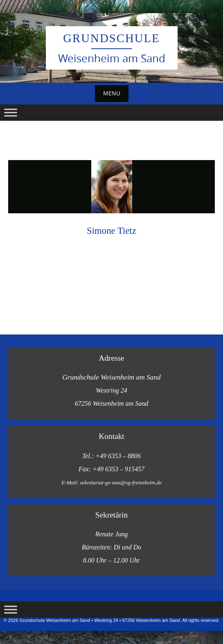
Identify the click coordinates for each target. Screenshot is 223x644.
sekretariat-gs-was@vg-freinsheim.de (121, 482)
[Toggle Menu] (11, 112)
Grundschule (111, 38)
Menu (112, 93)
